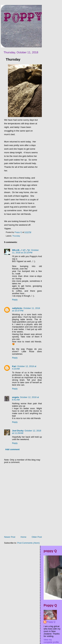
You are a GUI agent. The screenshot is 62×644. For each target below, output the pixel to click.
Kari (14, 366)
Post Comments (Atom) (29, 543)
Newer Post (10, 537)
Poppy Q (51, 622)
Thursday (16, 236)
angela (15, 397)
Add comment (12, 449)
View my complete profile (51, 641)
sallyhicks (17, 308)
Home (23, 537)
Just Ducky (18, 431)
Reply (15, 300)
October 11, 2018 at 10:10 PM (25, 251)
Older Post (37, 537)
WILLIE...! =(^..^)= (21, 250)
